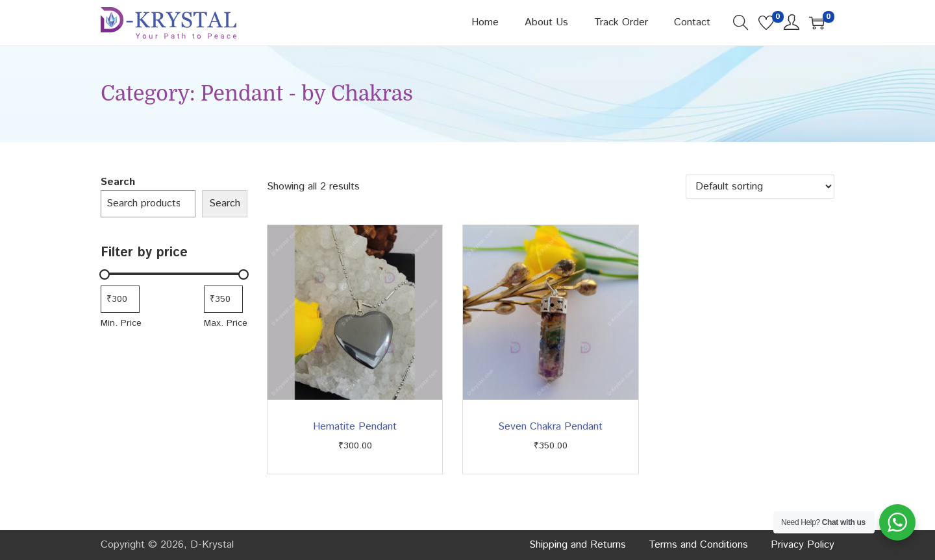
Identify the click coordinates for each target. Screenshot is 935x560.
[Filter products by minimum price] (120, 299)
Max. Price (226, 323)
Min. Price (121, 323)
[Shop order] (760, 187)
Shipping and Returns (578, 545)
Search (118, 182)
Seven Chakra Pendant (550, 427)
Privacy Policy (803, 545)
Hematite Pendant (355, 427)
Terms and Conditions (698, 545)
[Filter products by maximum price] (223, 299)
